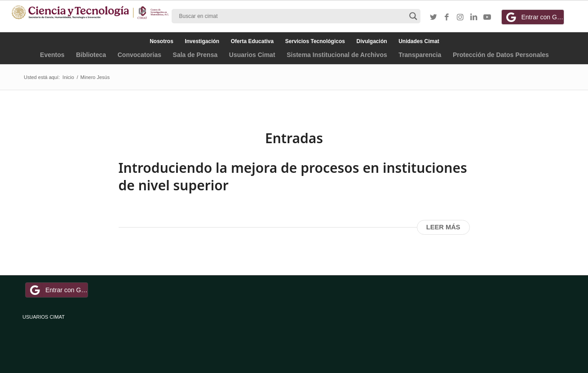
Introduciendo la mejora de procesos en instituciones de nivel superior (293, 176)
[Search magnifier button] (413, 16)
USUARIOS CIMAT (44, 317)
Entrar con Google (534, 17)
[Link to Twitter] (433, 18)
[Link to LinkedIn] (474, 18)
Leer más (443, 227)
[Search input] (292, 16)
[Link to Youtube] (487, 18)
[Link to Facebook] (447, 18)
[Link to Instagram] (460, 18)
